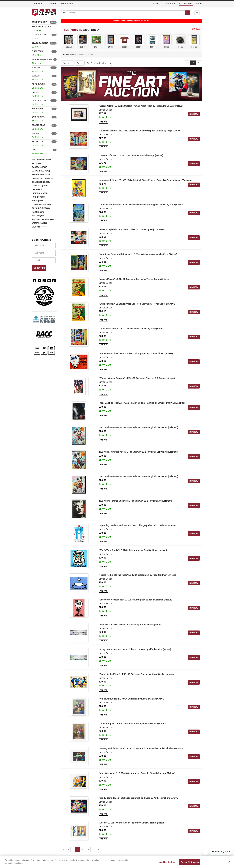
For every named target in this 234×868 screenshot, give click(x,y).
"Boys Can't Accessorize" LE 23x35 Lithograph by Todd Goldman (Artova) (135, 600)
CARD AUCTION (39, 101)
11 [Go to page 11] (93, 849)
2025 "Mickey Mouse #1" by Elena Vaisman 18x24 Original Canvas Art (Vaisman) (138, 427)
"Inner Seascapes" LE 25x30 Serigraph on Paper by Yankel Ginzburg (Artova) (137, 773)
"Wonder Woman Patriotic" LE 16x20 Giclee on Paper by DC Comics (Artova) (137, 378)
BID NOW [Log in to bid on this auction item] (194, 114)
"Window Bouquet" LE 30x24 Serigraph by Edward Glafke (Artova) (131, 699)
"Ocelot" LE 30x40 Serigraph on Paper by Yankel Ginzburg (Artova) (132, 823)
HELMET (36, 92)
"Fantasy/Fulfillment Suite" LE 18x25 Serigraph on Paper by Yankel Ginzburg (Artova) (141, 748)
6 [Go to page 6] (68, 849)
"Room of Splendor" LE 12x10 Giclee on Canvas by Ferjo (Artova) (131, 229)
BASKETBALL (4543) (41, 171)
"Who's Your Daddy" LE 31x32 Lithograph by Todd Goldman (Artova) (133, 550)
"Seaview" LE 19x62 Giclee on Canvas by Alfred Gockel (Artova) (130, 625)
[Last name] (44, 253)
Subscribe (39, 268)
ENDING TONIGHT (40, 22)
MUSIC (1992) (38, 201)
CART (157, 4)
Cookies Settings (167, 862)
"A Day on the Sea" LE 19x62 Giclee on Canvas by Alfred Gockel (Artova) (135, 649)
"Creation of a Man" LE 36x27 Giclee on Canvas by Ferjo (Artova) (131, 155)
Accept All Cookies (190, 862)
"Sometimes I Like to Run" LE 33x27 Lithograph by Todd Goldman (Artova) (136, 353)
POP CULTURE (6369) (41, 208)
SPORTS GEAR (38, 125)
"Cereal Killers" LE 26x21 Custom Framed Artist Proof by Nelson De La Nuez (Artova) (141, 106)
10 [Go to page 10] (88, 849)
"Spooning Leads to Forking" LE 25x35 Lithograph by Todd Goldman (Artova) (137, 525)
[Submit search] (187, 13)
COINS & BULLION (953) (42, 178)
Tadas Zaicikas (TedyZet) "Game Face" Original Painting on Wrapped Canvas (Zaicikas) (142, 403)
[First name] (44, 245)
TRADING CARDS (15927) (43, 219)
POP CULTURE (38, 84)
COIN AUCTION (39, 117)
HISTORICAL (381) (40, 193)
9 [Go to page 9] (82, 849)
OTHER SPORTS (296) (41, 204)
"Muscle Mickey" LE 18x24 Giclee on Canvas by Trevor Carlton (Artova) (134, 279)
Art (80, 63)
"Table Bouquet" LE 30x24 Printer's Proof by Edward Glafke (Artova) (133, 724)
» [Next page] (99, 849)
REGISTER (170, 4)
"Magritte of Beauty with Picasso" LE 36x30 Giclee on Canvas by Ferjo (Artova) (138, 254)
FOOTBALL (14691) (40, 186)
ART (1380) (37, 163)
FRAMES (53, 4)
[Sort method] (98, 63)
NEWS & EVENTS (68, 4)
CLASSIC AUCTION (40, 43)
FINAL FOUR (37, 51)
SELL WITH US (186, 4)
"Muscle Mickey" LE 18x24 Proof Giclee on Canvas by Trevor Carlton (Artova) (137, 304)
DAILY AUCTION (39, 35)
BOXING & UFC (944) (41, 175)
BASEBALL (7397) (40, 167)
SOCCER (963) (38, 216)
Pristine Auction (69, 55)
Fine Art (68, 63)
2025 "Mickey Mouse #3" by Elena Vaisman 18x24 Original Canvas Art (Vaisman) (138, 452)
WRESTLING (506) (40, 223)
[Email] (44, 260)
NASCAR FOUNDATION (42, 59)
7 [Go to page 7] (73, 849)
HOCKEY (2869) (39, 197)
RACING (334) (38, 212)
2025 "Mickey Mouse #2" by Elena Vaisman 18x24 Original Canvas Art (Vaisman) (138, 476)
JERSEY (35, 133)
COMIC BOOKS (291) (41, 182)
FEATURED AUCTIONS (42, 160)
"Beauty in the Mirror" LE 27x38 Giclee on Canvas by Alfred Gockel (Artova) (136, 674)
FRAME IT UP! (38, 142)
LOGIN (199, 4)
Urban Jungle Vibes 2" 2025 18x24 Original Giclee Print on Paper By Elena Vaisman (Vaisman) (145, 180)
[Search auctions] (126, 13)
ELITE (34, 150)
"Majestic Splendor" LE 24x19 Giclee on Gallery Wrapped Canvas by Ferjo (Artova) (140, 131)
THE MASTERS (38, 109)
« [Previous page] (63, 849)
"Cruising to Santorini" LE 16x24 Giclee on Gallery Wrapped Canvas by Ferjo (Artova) (141, 205)
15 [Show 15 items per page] (188, 63)
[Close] (229, 862)
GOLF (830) (37, 190)
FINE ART (36, 68)
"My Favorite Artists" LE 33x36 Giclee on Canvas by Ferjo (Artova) (131, 329)
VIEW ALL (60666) (39, 227)
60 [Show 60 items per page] (199, 63)
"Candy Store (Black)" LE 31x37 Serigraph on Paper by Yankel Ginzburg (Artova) (139, 798)
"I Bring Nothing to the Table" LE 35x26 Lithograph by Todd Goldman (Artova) (137, 575)
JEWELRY (36, 76)
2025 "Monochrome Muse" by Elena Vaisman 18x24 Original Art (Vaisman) (135, 501)
